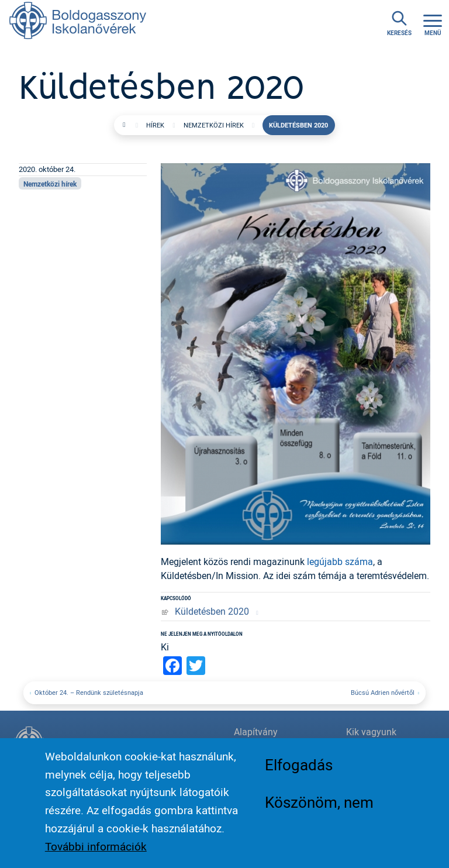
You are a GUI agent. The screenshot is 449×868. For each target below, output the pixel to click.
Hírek (155, 125)
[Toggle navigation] (433, 23)
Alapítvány (256, 732)
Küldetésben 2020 (212, 611)
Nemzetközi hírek (214, 125)
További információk (96, 850)
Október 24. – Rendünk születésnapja (89, 692)
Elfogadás (299, 768)
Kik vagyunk (371, 732)
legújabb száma (340, 562)
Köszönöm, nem (319, 805)
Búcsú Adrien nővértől (383, 692)
